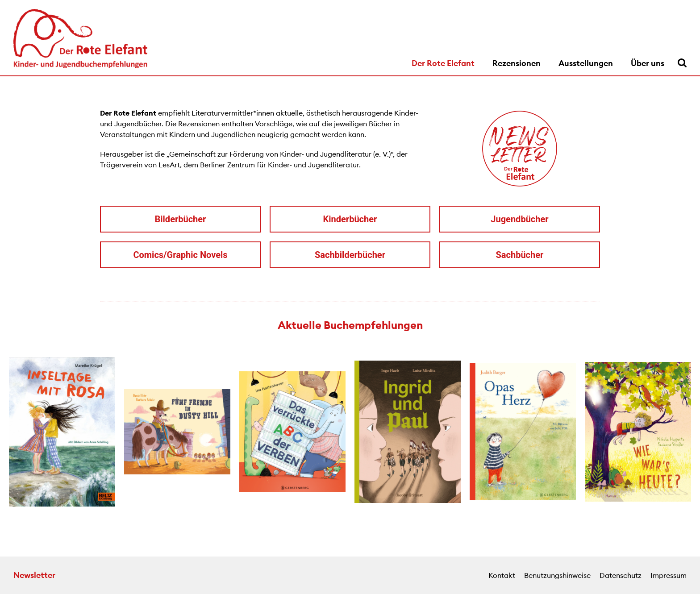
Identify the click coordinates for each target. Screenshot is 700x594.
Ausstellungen (586, 63)
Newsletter (34, 575)
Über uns (648, 63)
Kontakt (502, 575)
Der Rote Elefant (443, 63)
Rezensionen (517, 63)
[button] (9, 433)
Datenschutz (621, 575)
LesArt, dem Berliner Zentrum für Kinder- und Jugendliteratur (259, 165)
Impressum (669, 575)
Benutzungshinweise (557, 575)
